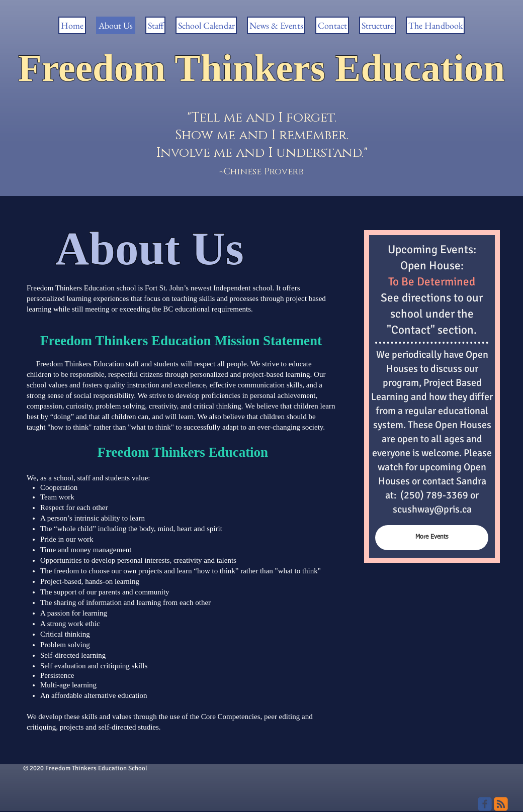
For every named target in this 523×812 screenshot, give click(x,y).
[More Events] (432, 538)
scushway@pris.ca (432, 509)
